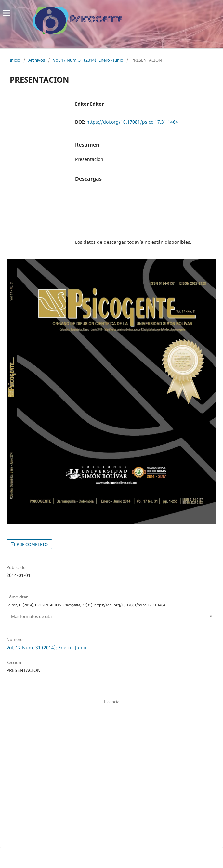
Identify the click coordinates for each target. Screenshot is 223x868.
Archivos (37, 60)
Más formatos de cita (31, 616)
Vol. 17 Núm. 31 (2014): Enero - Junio (88, 60)
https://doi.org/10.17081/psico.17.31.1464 (132, 122)
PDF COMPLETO (32, 544)
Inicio (15, 60)
